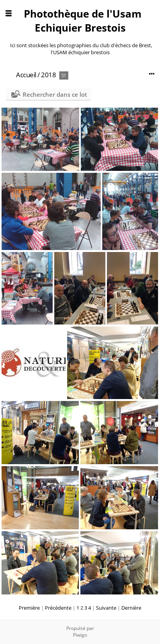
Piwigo (80, 635)
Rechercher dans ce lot (55, 94)
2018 (48, 75)
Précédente (58, 608)
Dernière (131, 608)
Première (29, 608)
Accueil (26, 75)
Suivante (106, 608)
